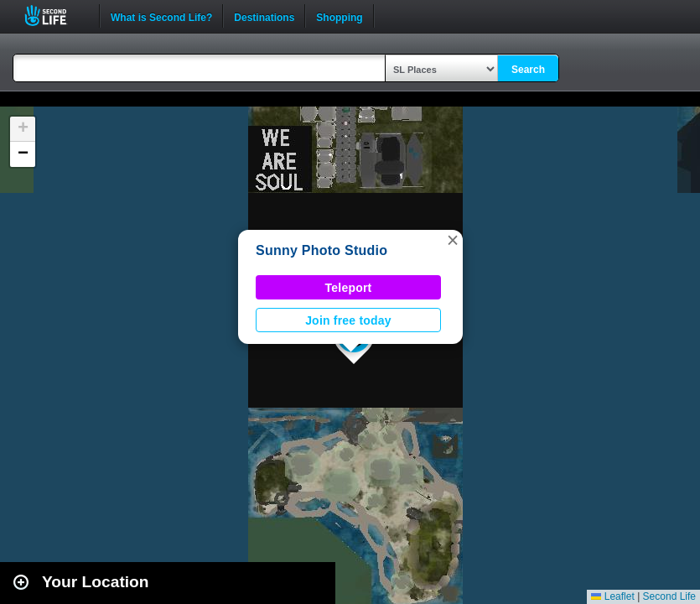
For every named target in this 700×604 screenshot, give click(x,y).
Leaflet (612, 596)
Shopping (339, 16)
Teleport (349, 288)
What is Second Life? (161, 16)
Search (528, 70)
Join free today (348, 320)
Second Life (55, 16)
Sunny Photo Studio (321, 250)
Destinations (264, 16)
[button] (453, 240)
